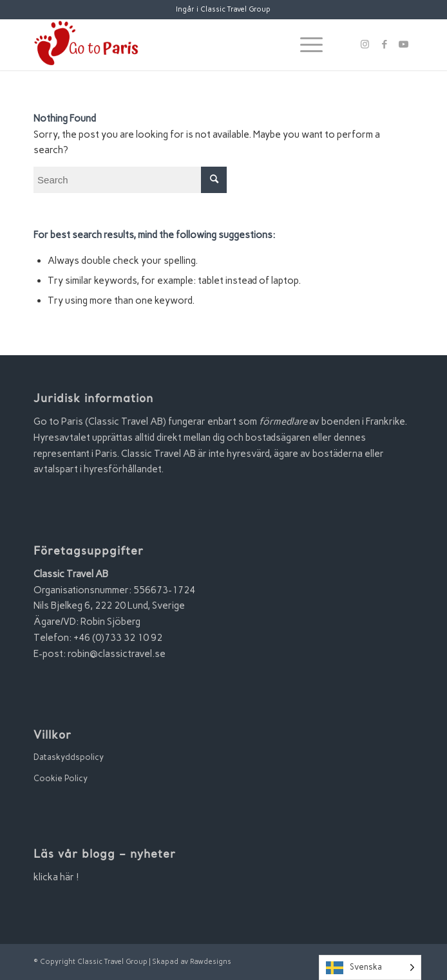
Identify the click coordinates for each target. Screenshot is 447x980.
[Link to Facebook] (385, 44)
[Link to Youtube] (404, 44)
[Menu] (305, 44)
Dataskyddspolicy (69, 757)
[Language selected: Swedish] (370, 967)
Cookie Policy (61, 778)
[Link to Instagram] (365, 44)
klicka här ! (56, 877)
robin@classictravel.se (117, 654)
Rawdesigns (211, 962)
